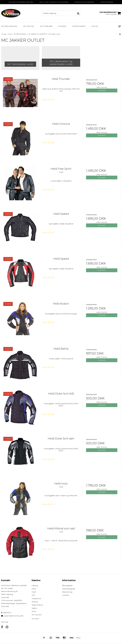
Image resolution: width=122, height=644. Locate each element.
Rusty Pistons (37, 605)
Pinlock (35, 602)
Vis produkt (102, 90)
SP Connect (37, 615)
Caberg (35, 585)
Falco (34, 589)
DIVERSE (62, 26)
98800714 (6, 613)
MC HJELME (29, 26)
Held (34, 592)
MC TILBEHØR (46, 26)
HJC (33, 595)
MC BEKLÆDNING (9, 26)
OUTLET (95, 26)
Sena (34, 611)
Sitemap (5, 622)
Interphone (36, 598)
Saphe (34, 608)
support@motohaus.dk (13, 616)
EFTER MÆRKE (79, 26)
